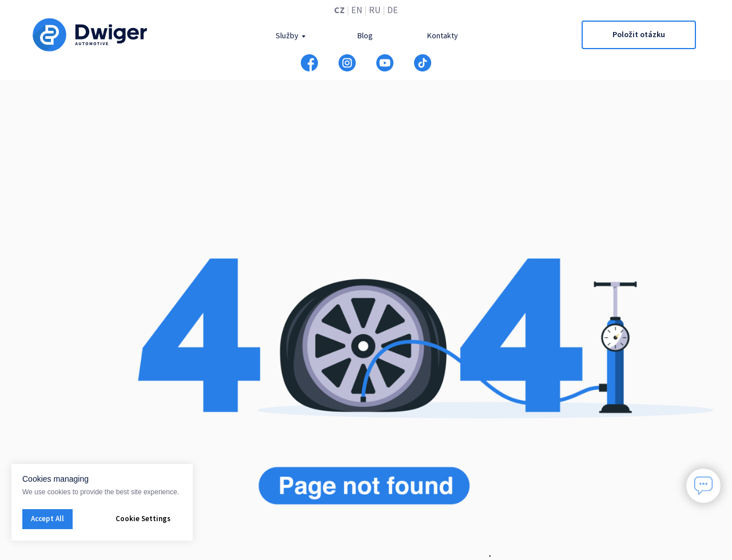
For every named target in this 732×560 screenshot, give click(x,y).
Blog (365, 35)
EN (357, 10)
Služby (287, 35)
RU (375, 10)
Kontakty (443, 35)
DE (393, 10)
